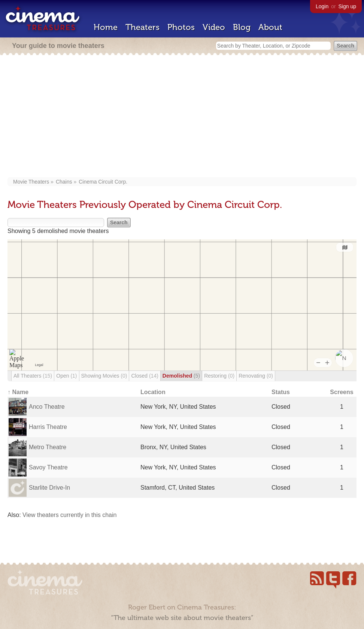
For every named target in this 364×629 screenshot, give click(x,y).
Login (322, 6)
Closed (145, 376)
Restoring (219, 376)
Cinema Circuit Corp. (103, 182)
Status (281, 392)
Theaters (142, 27)
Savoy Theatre (48, 467)
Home (106, 27)
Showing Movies (104, 376)
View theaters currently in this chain (69, 515)
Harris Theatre (48, 427)
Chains (64, 182)
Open (66, 376)
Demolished (181, 376)
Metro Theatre (48, 447)
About (270, 27)
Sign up (347, 6)
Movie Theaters (31, 182)
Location (153, 392)
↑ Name (18, 392)
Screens (342, 392)
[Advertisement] (182, 117)
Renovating (256, 376)
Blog (242, 27)
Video (214, 27)
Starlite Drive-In (49, 488)
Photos (181, 27)
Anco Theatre (47, 407)
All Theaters (33, 376)
